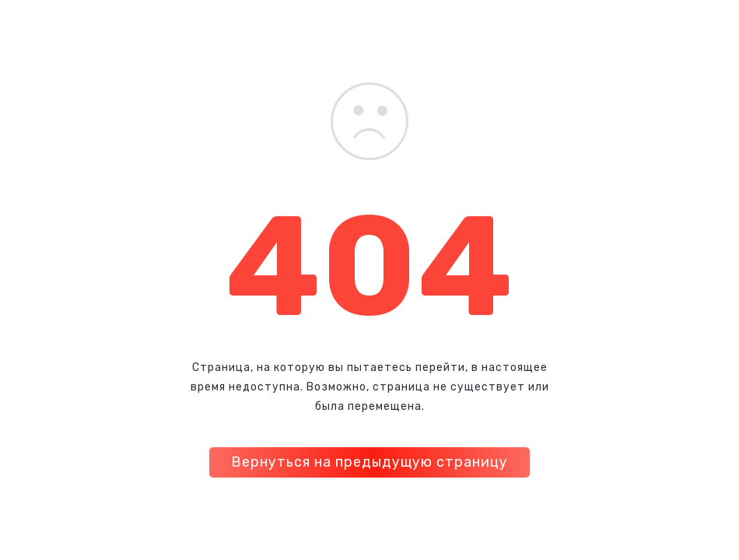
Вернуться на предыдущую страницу (369, 462)
